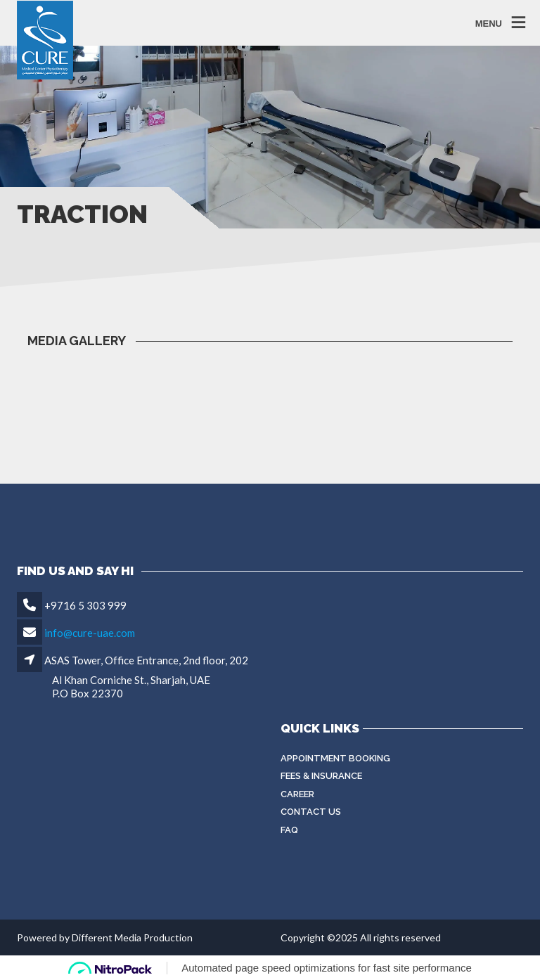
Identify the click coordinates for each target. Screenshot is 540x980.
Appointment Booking (335, 758)
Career (297, 794)
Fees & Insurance (321, 776)
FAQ (289, 830)
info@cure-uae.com (90, 633)
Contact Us (311, 812)
